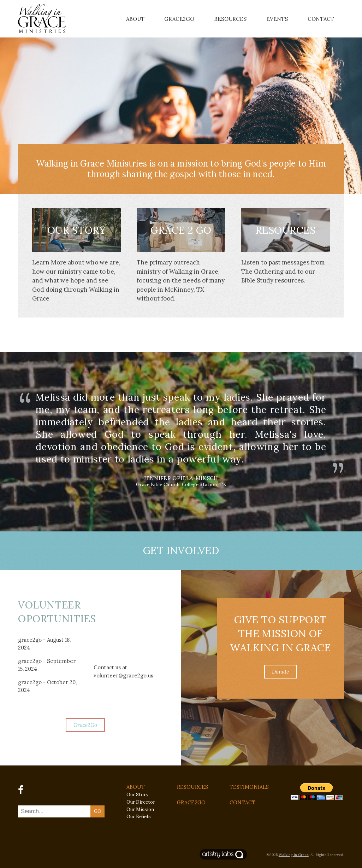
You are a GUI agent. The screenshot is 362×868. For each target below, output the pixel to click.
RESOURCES (192, 787)
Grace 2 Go (181, 230)
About (135, 19)
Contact (321, 19)
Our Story (77, 230)
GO (98, 811)
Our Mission (140, 809)
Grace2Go (179, 19)
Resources (230, 19)
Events (277, 19)
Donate (280, 672)
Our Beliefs (139, 817)
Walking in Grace (294, 855)
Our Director (141, 802)
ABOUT (136, 787)
